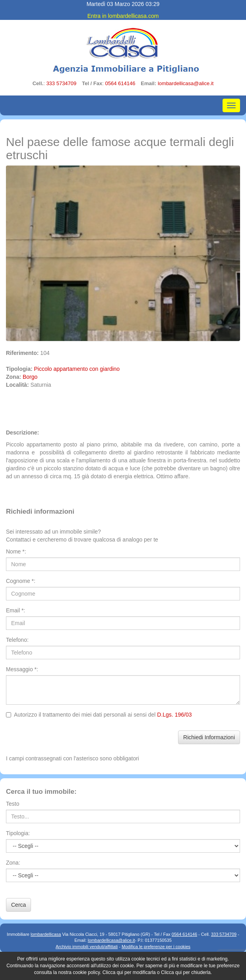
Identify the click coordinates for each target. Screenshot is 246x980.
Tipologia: (18, 833)
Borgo (30, 377)
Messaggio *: (22, 669)
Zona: (13, 863)
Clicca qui (113, 972)
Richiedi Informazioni (209, 737)
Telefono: (17, 640)
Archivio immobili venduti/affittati (87, 947)
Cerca (18, 905)
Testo (13, 804)
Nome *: (16, 551)
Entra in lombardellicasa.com (123, 16)
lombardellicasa (46, 934)
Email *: (15, 610)
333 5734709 (61, 83)
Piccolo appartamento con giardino (77, 369)
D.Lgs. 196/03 (174, 715)
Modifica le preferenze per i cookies (156, 947)
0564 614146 (120, 83)
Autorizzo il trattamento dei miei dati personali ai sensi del (99, 715)
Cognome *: (21, 581)
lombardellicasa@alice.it (186, 83)
